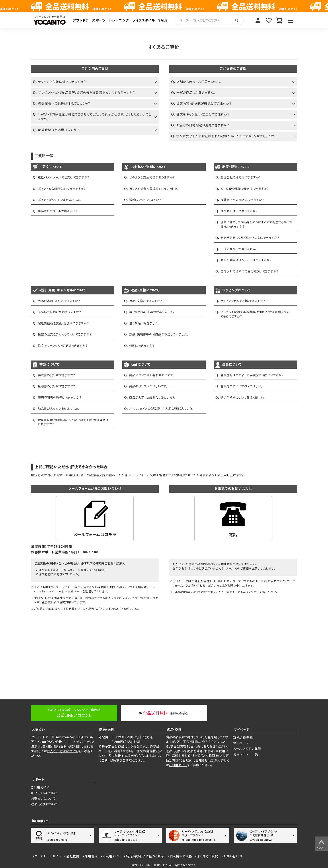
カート (279, 20)
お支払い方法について (63, 751)
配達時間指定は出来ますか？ (59, 130)
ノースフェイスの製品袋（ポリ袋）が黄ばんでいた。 (162, 409)
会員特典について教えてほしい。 (242, 386)
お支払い (38, 730)
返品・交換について (44, 804)
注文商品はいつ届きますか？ (239, 211)
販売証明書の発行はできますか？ (60, 398)
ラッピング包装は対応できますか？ (62, 82)
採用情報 (91, 856)
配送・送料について (44, 793)
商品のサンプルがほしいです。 (148, 386)
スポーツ (99, 20)
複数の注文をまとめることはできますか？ (65, 334)
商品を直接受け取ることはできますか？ (246, 260)
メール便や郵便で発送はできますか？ (245, 189)
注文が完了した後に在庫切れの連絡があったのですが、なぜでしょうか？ (226, 136)
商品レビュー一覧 (246, 754)
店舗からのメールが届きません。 (199, 82)
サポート (38, 780)
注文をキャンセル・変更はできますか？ (203, 114)
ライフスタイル (143, 20)
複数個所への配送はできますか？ (242, 200)
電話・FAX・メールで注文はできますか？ (64, 177)
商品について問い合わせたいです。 (152, 375)
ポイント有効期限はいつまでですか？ (62, 189)
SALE (163, 20)
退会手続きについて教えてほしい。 (243, 398)
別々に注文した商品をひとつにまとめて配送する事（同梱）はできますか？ (256, 224)
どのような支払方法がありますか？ (152, 177)
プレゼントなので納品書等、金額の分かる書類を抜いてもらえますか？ (87, 93)
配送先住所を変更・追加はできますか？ (63, 323)
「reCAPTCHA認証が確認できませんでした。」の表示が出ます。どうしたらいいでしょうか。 (95, 117)
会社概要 (73, 856)
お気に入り (269, 20)
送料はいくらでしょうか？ (145, 200)
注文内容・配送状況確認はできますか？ (204, 104)
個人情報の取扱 (181, 856)
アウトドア (81, 20)
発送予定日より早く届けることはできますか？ (250, 238)
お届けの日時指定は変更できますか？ (203, 125)
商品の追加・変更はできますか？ (59, 301)
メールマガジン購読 (247, 749)
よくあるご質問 (208, 856)
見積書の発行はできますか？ (57, 386)
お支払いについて (43, 799)
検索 (237, 20)
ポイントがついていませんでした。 (60, 200)
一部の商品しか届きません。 (196, 93)
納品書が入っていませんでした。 (59, 409)
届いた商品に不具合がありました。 (152, 312)
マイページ (258, 20)
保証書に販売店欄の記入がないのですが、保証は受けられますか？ (73, 422)
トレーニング (119, 20)
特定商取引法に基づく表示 (145, 856)
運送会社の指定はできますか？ (241, 177)
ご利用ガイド (111, 760)
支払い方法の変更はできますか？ (60, 312)
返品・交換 (174, 730)
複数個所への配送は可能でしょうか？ (64, 104)
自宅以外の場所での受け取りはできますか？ (250, 271)
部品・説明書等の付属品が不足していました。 (159, 334)
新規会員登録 (243, 738)
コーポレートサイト (48, 856)
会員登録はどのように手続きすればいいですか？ (252, 375)
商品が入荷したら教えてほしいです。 (153, 398)
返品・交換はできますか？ (146, 301)
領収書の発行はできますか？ (57, 375)
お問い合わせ (233, 856)
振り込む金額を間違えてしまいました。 (154, 189)
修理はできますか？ (142, 346)
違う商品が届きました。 (144, 323)
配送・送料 (107, 730)
